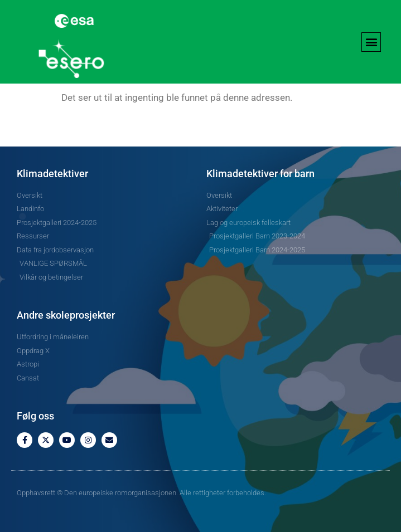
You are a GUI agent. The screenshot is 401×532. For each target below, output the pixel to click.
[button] (371, 42)
